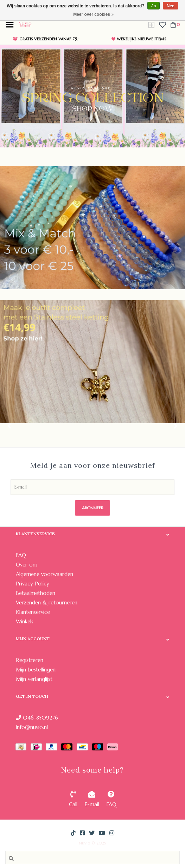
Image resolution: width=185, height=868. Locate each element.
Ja (154, 6)
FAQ (21, 555)
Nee (171, 6)
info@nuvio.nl (32, 727)
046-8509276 (37, 718)
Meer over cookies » (93, 14)
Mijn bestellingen (36, 670)
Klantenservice (33, 612)
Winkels (25, 621)
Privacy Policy (33, 584)
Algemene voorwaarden (44, 574)
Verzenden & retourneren (47, 602)
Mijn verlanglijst (34, 679)
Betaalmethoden (36, 593)
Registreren (30, 660)
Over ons (27, 565)
